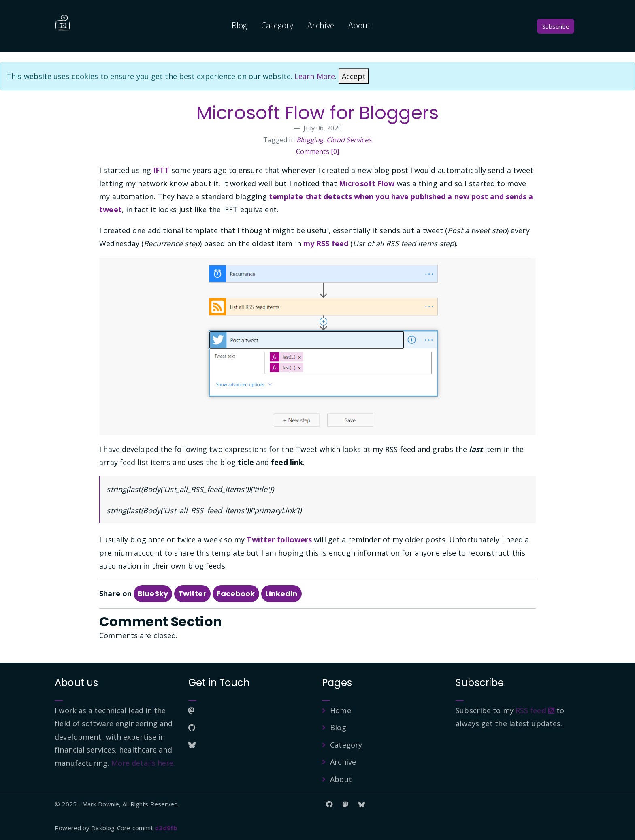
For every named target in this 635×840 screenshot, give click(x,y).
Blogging (310, 140)
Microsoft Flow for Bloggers (317, 113)
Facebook (236, 594)
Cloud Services (349, 140)
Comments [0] (317, 151)
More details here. (143, 763)
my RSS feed (326, 243)
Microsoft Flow (367, 183)
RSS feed (535, 710)
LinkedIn (281, 594)
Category (277, 25)
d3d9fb (166, 828)
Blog (239, 25)
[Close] (354, 76)
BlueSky (153, 594)
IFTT (161, 170)
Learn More (315, 76)
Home (340, 710)
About (359, 25)
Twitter (192, 594)
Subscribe (556, 26)
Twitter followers (279, 539)
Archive (321, 25)
